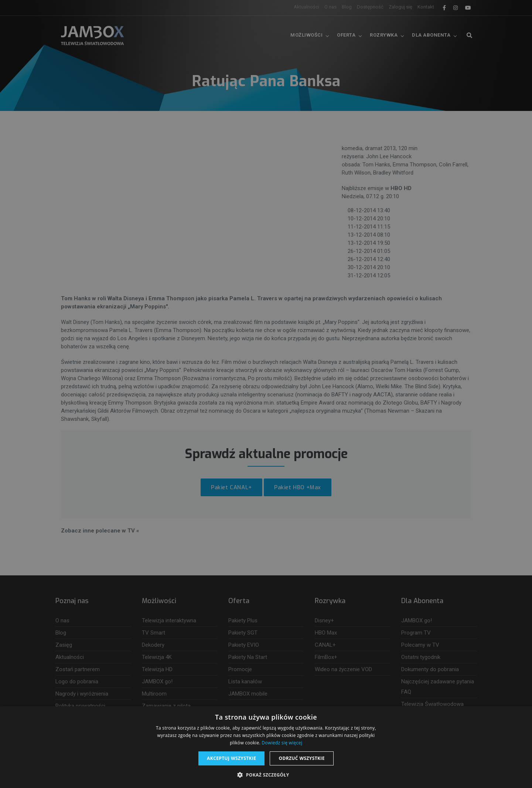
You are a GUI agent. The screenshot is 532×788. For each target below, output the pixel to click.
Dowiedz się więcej (282, 743)
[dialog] (266, 394)
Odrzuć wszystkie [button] (301, 758)
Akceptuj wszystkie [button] (231, 758)
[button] (266, 775)
